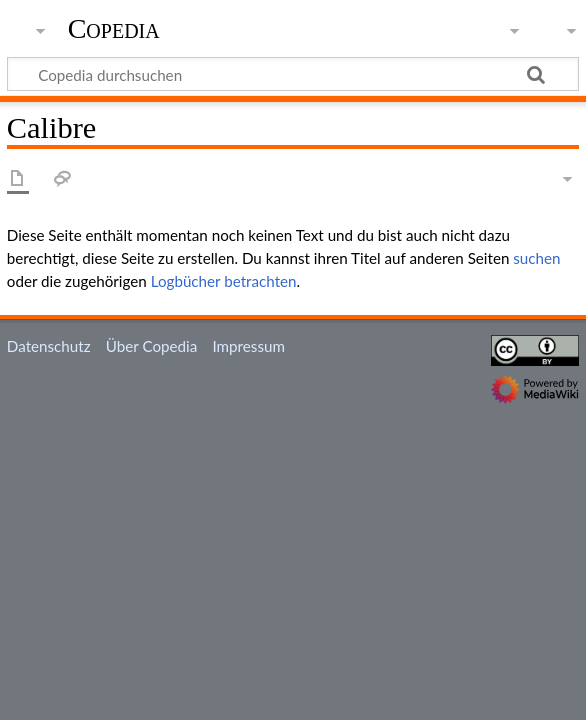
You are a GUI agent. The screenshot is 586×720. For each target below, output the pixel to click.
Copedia (114, 29)
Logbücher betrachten (224, 281)
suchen (536, 258)
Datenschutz (49, 346)
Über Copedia (151, 346)
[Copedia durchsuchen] (293, 74)
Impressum (248, 346)
